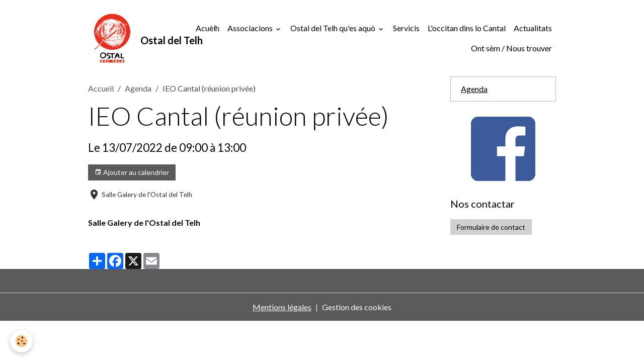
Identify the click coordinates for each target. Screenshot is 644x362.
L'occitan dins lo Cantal (467, 28)
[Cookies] (21, 341)
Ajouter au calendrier (132, 172)
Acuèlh (208, 28)
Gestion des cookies (357, 307)
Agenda (138, 88)
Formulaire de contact (491, 227)
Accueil (101, 88)
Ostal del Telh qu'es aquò (334, 28)
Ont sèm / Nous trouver (511, 48)
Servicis (406, 28)
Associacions (251, 28)
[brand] (134, 38)
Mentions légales (282, 307)
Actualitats (533, 28)
